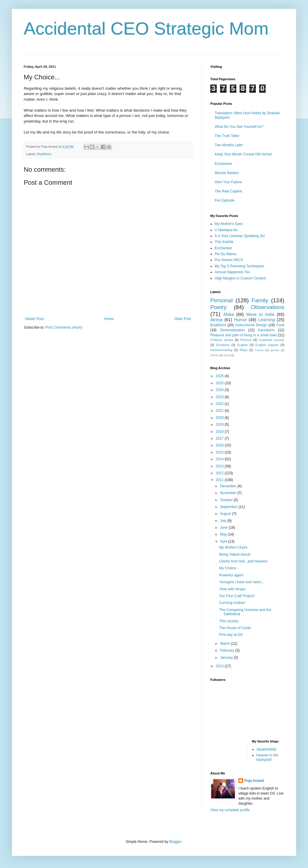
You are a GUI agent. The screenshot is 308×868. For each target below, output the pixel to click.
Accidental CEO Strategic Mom (146, 29)
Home (109, 319)
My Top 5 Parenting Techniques (239, 266)
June (224, 528)
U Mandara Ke (226, 230)
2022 (220, 404)
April (224, 541)
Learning (267, 320)
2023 (220, 397)
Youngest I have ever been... (242, 582)
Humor (240, 320)
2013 (220, 466)
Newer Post (34, 319)
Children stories (222, 340)
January (227, 658)
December (229, 486)
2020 (220, 418)
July (224, 521)
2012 (220, 473)
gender (275, 350)
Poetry (218, 307)
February (228, 650)
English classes (267, 345)
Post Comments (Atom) (64, 327)
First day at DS (231, 635)
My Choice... (229, 568)
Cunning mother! (232, 603)
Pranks (259, 350)
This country (229, 621)
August (226, 514)
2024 (220, 390)
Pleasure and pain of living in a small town (244, 335)
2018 (220, 432)
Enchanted (223, 164)
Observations (268, 307)
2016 (220, 445)
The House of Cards (235, 628)
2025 (220, 383)
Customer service (272, 340)
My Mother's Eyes (229, 224)
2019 (220, 425)
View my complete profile (230, 810)
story (227, 355)
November (229, 493)
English (242, 345)
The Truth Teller (227, 136)
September (229, 507)
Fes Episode (225, 200)
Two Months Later (229, 145)
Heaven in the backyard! (267, 757)
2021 (220, 411)
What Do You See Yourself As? (239, 127)
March (226, 644)
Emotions (223, 345)
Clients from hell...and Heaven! (243, 561)
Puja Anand (254, 781)
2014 (220, 459)
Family (260, 300)
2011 (220, 480)
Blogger (175, 842)
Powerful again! (231, 575)
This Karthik (224, 242)
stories (214, 355)
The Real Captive (228, 191)
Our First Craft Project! (237, 596)
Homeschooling (221, 350)
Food (280, 325)
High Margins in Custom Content (240, 278)
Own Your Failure (228, 182)
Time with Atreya (232, 589)
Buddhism (44, 154)
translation (266, 330)
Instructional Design (251, 325)
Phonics (246, 340)
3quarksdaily (266, 749)
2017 (220, 438)
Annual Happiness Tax (232, 272)
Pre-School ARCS (229, 260)
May (224, 534)
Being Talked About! (235, 554)
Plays (243, 350)
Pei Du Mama (226, 254)
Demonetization (232, 330)
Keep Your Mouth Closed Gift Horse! (243, 154)
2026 (220, 376)
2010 (220, 666)
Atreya (216, 320)
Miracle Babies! (227, 173)
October (227, 500)
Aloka (229, 314)
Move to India (260, 314)
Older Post (183, 319)
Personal (222, 300)
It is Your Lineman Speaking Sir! (240, 236)
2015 (220, 452)
